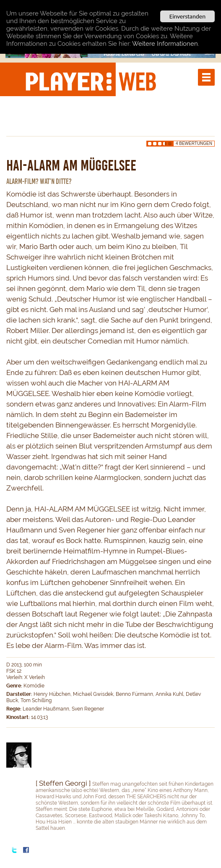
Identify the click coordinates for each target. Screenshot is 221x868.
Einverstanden (187, 16)
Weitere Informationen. (166, 43)
